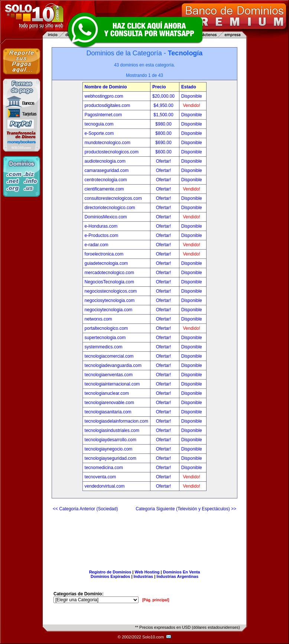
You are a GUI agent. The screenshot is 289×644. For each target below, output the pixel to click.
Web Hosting (147, 572)
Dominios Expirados (110, 576)
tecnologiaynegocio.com (109, 449)
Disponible (192, 96)
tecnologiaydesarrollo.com (111, 440)
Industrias (144, 576)
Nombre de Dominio (106, 87)
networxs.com (98, 319)
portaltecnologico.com (106, 328)
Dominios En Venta (182, 572)
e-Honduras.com (101, 226)
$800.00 (164, 133)
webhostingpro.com (104, 96)
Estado (189, 87)
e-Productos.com (102, 235)
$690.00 (164, 143)
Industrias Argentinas (177, 576)
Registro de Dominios (110, 572)
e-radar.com (97, 245)
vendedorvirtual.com (105, 486)
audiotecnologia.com (105, 161)
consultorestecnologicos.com (113, 198)
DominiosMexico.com (106, 217)
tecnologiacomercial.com (109, 356)
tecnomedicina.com (104, 468)
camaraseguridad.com (107, 170)
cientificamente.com (104, 189)
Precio (159, 87)
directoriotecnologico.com (110, 208)
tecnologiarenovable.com (109, 403)
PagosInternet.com (103, 115)
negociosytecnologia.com (110, 300)
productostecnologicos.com (112, 152)
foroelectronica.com (104, 254)
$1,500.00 (164, 115)
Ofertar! (164, 161)
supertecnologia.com (105, 338)
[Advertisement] (144, 538)
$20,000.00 (164, 96)
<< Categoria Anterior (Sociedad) (85, 509)
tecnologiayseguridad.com (111, 458)
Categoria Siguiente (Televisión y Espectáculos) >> (186, 509)
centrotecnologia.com (106, 180)
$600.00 (164, 152)
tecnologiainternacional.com (112, 384)
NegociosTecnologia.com (109, 282)
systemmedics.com (104, 347)
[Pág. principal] (156, 600)
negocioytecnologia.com (109, 310)
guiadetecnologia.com (106, 263)
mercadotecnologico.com (109, 273)
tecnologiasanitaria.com (108, 412)
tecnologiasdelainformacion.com (116, 421)
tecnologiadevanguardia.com (113, 365)
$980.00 (164, 124)
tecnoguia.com (99, 124)
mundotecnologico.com (108, 143)
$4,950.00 (164, 105)
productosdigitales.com (108, 105)
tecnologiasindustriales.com (112, 430)
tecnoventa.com (100, 477)
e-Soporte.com (99, 133)
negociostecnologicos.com (111, 291)
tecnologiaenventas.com (109, 375)
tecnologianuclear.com (107, 393)
